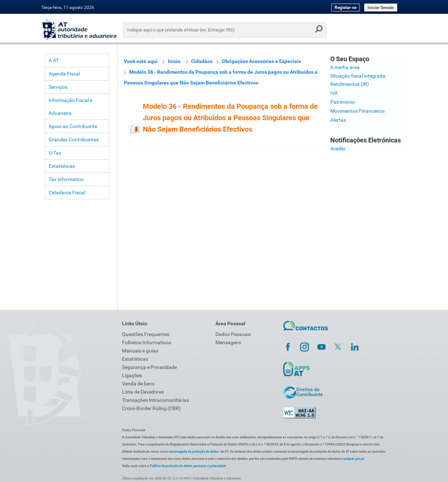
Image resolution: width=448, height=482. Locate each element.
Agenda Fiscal (64, 74)
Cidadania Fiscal (67, 193)
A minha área (345, 67)
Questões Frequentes (146, 334)
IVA (334, 93)
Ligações (132, 375)
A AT (54, 60)
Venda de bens (138, 384)
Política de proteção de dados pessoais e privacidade (188, 466)
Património (343, 102)
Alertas (338, 120)
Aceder (338, 149)
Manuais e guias (140, 351)
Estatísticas (62, 166)
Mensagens (228, 342)
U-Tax (55, 153)
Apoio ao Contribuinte (73, 126)
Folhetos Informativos (147, 342)
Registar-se (345, 8)
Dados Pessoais (233, 334)
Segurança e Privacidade (149, 367)
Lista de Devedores (143, 392)
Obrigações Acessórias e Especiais (261, 61)
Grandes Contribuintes (74, 140)
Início (174, 61)
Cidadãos (202, 61)
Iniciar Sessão (381, 8)
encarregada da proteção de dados (194, 452)
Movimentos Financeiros (357, 111)
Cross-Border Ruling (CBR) (151, 408)
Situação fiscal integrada (358, 76)
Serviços (58, 87)
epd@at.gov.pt (354, 459)
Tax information (66, 179)
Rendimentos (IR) (350, 84)
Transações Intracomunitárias (155, 400)
